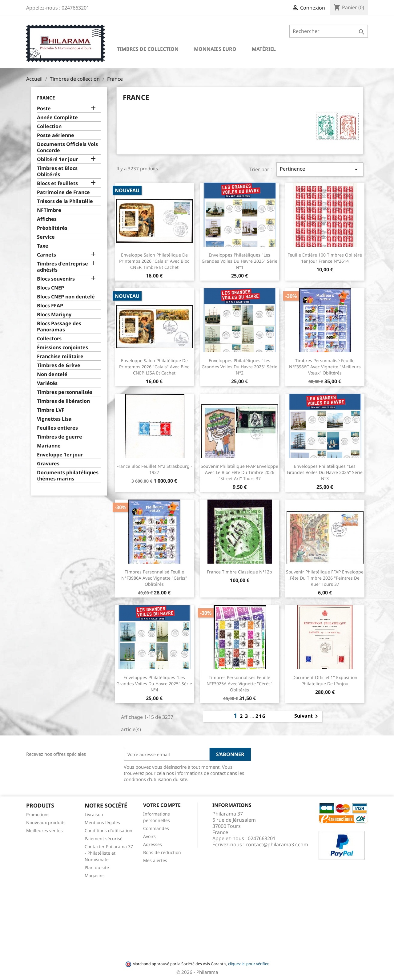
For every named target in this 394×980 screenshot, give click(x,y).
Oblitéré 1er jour (57, 159)
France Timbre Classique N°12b (239, 572)
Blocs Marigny (54, 315)
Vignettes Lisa (54, 419)
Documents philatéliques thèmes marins (68, 476)
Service (46, 237)
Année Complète (57, 117)
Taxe (43, 246)
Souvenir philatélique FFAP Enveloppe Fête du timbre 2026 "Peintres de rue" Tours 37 (325, 578)
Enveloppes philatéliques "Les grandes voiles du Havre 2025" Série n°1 (239, 261)
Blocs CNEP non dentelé (66, 297)
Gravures (48, 464)
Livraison (94, 814)
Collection (49, 126)
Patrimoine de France (63, 192)
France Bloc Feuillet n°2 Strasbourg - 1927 (154, 469)
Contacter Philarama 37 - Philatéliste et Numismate (109, 853)
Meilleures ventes (44, 830)
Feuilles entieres (57, 428)
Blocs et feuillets (57, 183)
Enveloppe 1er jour (60, 455)
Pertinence (320, 169)
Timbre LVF (51, 410)
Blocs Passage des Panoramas (59, 327)
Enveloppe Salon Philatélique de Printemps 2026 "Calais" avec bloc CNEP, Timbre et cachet (154, 261)
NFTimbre (49, 210)
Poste (44, 109)
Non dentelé (52, 374)
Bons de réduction (162, 852)
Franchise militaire (60, 356)
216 (261, 716)
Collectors (49, 339)
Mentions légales (102, 822)
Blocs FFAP (50, 306)
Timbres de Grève (59, 365)
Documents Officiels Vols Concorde (67, 147)
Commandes (156, 828)
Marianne (49, 446)
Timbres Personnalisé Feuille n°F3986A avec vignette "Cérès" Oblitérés (154, 578)
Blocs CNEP (50, 288)
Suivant (307, 716)
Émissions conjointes (62, 348)
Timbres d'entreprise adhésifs (62, 267)
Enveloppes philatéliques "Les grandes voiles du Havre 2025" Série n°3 (325, 472)
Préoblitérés (52, 228)
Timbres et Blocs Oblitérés (57, 171)
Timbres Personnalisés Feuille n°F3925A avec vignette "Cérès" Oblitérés (239, 684)
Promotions (38, 814)
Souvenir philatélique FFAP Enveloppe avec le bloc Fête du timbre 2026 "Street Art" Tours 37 (239, 472)
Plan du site (97, 867)
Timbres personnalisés (65, 392)
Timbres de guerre (60, 437)
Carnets (46, 255)
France (46, 98)
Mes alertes (155, 860)
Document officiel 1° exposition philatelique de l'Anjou (325, 680)
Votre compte (162, 805)
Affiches (47, 219)
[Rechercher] (329, 31)
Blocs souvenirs (56, 279)
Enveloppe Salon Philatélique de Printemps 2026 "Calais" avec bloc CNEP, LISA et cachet (154, 367)
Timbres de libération (63, 401)
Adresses (153, 844)
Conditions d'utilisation (109, 830)
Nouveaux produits (46, 822)
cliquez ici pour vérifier (248, 964)
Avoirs (149, 836)
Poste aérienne (56, 135)
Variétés (47, 383)
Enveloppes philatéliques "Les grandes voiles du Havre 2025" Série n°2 (239, 367)
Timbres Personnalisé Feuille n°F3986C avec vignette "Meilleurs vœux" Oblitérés (325, 367)
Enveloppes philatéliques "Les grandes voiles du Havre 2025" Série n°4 (154, 684)
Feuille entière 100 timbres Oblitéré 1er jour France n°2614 (325, 258)
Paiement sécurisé (104, 838)
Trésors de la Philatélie (65, 201)
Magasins (95, 875)
